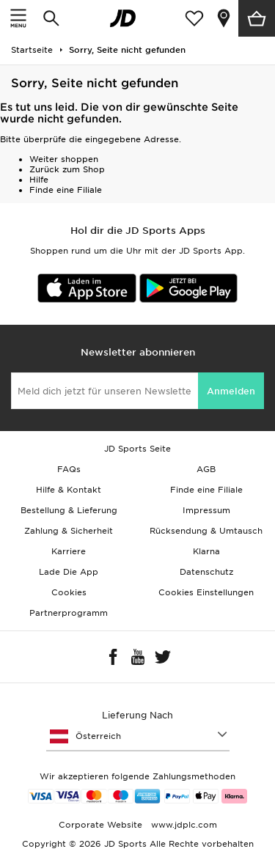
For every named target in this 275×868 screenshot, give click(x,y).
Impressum (206, 510)
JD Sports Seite (137, 449)
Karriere (69, 551)
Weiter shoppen (64, 159)
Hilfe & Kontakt (69, 490)
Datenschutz (206, 572)
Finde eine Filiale (66, 190)
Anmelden (231, 391)
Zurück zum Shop (67, 169)
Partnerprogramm (69, 613)
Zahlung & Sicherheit (69, 531)
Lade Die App (69, 572)
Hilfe (39, 180)
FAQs (69, 469)
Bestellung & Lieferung (69, 510)
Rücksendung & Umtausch (206, 531)
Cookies (69, 592)
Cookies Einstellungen (206, 592)
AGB (206, 469)
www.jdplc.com (183, 825)
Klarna (206, 551)
